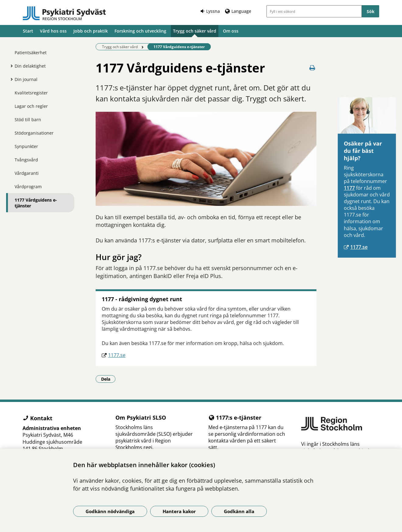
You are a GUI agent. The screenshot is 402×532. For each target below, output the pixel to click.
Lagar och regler (31, 106)
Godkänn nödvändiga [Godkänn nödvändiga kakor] (110, 511)
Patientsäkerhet (31, 53)
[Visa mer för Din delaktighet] (10, 66)
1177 (349, 188)
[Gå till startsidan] (64, 13)
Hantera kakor (179, 511)
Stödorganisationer (34, 133)
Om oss (231, 31)
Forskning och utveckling (140, 31)
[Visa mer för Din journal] (10, 79)
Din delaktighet (30, 66)
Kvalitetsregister (31, 93)
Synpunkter (26, 146)
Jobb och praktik (91, 31)
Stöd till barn (28, 120)
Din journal (26, 79)
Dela (108, 379)
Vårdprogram (28, 187)
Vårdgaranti (27, 173)
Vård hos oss (53, 31)
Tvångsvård (26, 160)
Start (28, 31)
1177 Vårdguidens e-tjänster (36, 203)
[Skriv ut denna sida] (312, 68)
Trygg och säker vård (195, 31)
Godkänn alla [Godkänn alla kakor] (239, 511)
